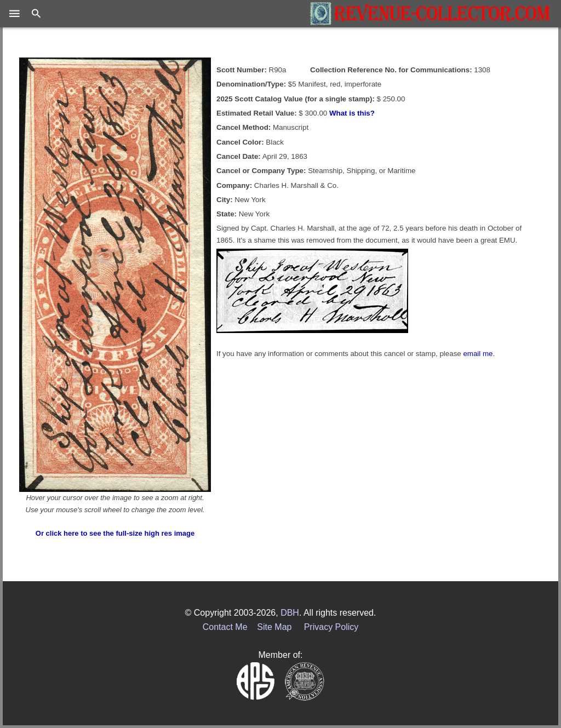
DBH (290, 613)
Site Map (274, 627)
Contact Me (225, 627)
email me (478, 354)
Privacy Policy (331, 627)
